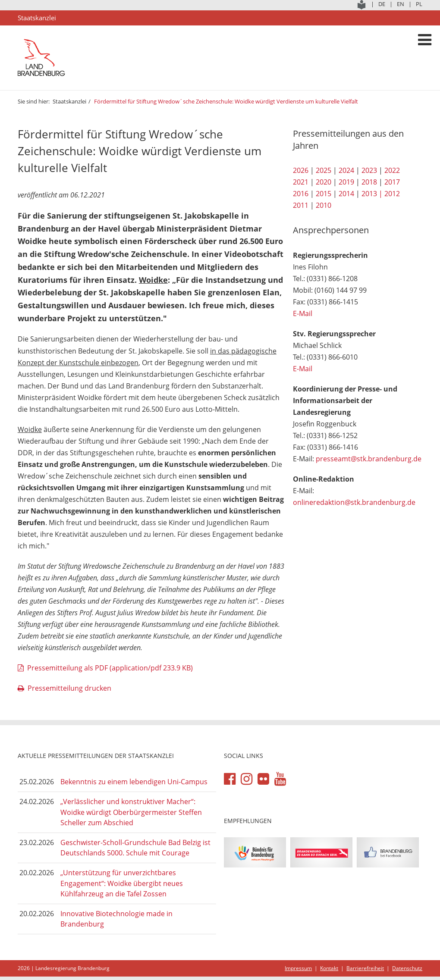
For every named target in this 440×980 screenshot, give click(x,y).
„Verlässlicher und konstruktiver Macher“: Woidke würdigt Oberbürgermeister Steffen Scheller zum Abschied (131, 812)
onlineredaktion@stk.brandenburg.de (354, 502)
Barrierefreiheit (365, 968)
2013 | (372, 194)
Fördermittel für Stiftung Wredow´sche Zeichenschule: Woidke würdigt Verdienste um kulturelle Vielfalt (226, 101)
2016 (301, 194)
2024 (346, 170)
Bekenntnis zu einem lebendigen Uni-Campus (134, 782)
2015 (324, 194)
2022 (392, 170)
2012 (392, 194)
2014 (346, 194)
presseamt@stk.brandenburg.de (369, 459)
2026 (301, 170)
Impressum (298, 968)
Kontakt (329, 968)
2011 (301, 205)
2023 (369, 170)
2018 (369, 182)
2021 (301, 182)
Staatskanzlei (69, 101)
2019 (346, 182)
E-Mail (303, 313)
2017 (392, 182)
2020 (324, 182)
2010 (324, 205)
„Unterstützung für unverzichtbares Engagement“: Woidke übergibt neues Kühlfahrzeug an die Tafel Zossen (122, 883)
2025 (324, 170)
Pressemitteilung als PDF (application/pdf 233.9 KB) (110, 668)
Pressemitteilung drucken (69, 688)
